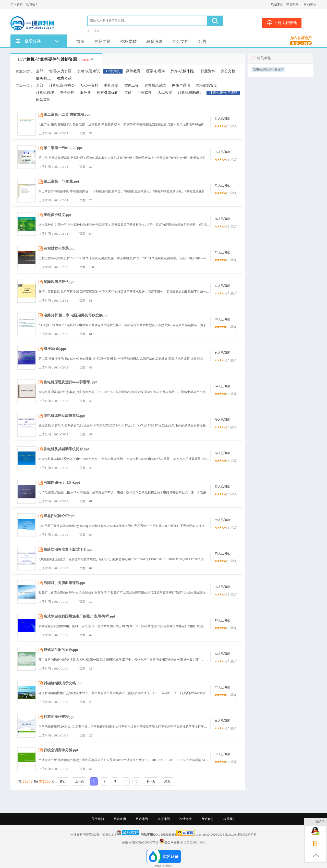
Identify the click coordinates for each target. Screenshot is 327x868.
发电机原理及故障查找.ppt (65, 416)
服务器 (86, 93)
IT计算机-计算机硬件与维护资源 (56, 59)
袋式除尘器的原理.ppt (61, 650)
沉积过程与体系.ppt (59, 248)
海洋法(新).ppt (55, 349)
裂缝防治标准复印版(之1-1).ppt (68, 549)
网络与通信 (181, 85)
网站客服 (208, 819)
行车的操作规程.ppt (59, 717)
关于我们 (98, 819)
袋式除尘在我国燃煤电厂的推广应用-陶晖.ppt (79, 616)
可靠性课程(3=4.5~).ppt (62, 483)
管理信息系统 (155, 85)
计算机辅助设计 (190, 93)
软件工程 (131, 85)
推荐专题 (102, 41)
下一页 (151, 781)
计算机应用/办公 (62, 85)
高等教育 (133, 71)
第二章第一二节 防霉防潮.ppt (67, 115)
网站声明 (120, 819)
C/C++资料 (89, 85)
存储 (128, 93)
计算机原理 (45, 93)
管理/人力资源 (60, 71)
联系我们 (229, 819)
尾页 (167, 781)
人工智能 (165, 93)
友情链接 (186, 819)
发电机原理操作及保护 (268, 69)
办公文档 (180, 41)
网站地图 (142, 819)
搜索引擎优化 (107, 93)
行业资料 (208, 71)
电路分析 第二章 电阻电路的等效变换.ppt (76, 315)
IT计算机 (113, 71)
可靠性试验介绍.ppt (59, 516)
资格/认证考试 (89, 71)
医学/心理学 (156, 71)
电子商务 (67, 93)
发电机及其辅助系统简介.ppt (66, 449)
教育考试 (154, 41)
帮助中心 (310, 4)
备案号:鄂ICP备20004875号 (140, 842)
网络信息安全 (207, 85)
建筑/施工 (44, 78)
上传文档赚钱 (282, 22)
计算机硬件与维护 (223, 93)
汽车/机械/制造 (183, 71)
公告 (202, 41)
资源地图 (164, 819)
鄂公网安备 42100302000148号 (185, 842)
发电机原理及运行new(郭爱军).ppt (71, 382)
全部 (40, 71)
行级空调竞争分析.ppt (61, 750)
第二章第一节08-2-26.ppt (63, 148)
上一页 (79, 781)
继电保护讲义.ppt (57, 215)
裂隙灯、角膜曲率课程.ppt (65, 583)
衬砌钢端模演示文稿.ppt (63, 683)
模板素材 (128, 41)
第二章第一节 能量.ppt (61, 181)
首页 (80, 41)
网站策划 (43, 100)
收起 (320, 822)
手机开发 (111, 85)
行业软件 (144, 93)
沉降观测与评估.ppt (59, 282)
